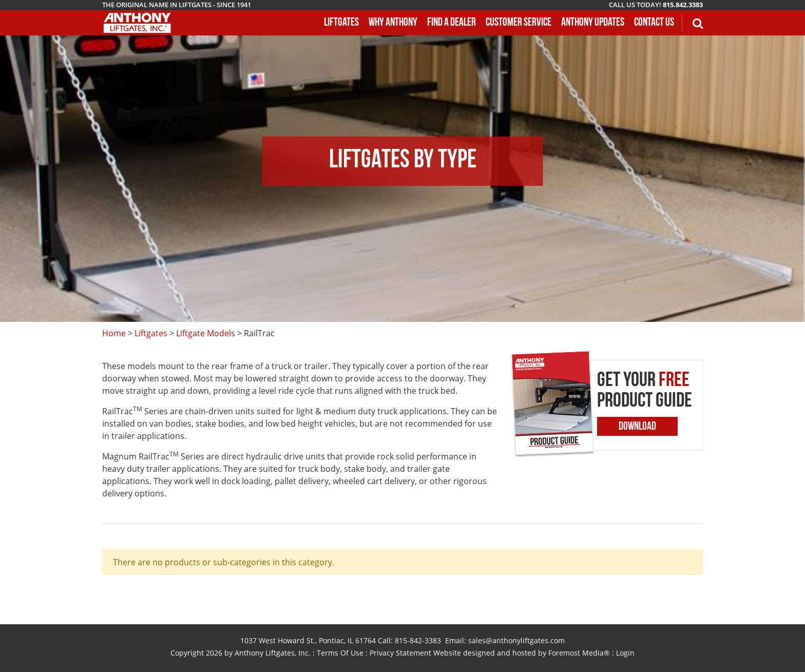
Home (114, 333)
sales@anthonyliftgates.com (516, 640)
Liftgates (151, 333)
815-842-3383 (418, 640)
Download (637, 427)
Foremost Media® (579, 653)
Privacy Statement (400, 653)
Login (625, 653)
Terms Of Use (340, 653)
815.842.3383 (683, 5)
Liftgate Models (206, 333)
